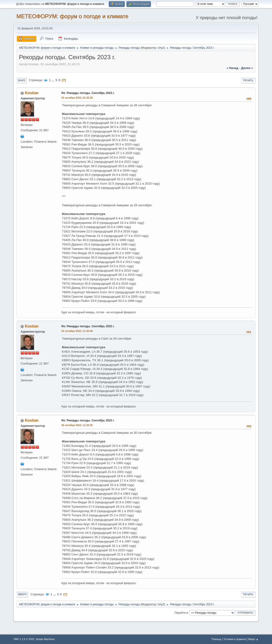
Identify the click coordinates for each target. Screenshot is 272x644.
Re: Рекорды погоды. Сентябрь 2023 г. (88, 93)
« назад (232, 68)
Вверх (22, 594)
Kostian (32, 93)
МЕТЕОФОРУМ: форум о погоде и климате (72, 16)
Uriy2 (161, 48)
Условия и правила (235, 639)
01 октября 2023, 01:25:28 (77, 98)
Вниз (21, 80)
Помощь (216, 639)
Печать (248, 80)
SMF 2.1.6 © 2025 (24, 639)
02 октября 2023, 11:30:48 (77, 331)
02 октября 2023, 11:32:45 (77, 425)
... (54, 80)
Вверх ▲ (253, 639)
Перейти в (181, 613)
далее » (247, 68)
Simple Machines (45, 639)
